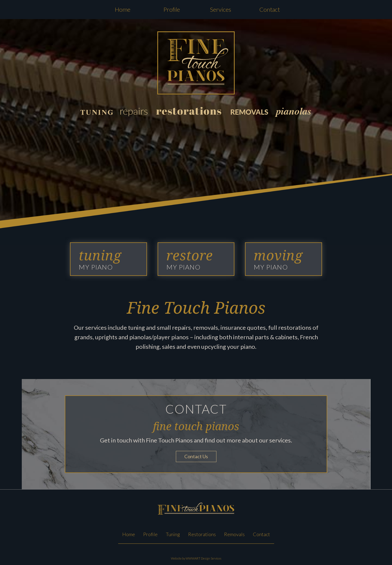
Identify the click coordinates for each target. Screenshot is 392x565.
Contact (270, 9)
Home (123, 9)
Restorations (202, 534)
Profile (172, 9)
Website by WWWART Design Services (196, 558)
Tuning (173, 534)
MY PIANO (100, 259)
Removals (234, 534)
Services (220, 9)
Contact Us (196, 456)
